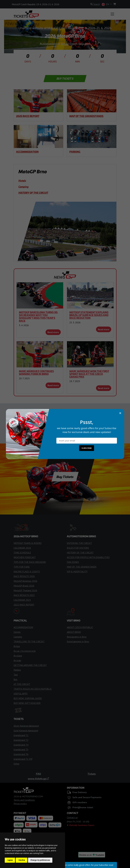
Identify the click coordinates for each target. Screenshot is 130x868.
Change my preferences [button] (40, 860)
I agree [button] (10, 860)
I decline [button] (22, 860)
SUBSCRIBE (87, 448)
